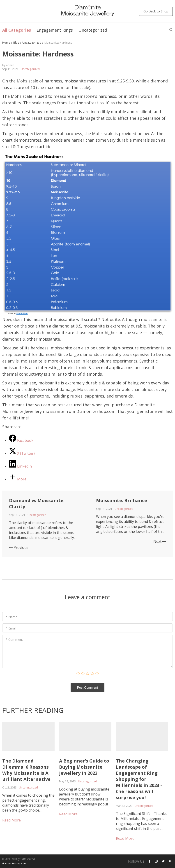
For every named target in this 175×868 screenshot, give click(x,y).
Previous (19, 547)
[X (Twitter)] (22, 453)
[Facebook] (21, 440)
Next (160, 541)
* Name (12, 617)
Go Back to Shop (156, 11)
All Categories (17, 30)
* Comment (14, 640)
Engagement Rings (55, 30)
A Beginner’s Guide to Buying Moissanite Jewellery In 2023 (84, 767)
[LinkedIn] (20, 466)
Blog (16, 43)
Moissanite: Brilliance (122, 500)
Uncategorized (93, 30)
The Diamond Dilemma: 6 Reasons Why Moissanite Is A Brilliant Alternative (26, 770)
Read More (12, 820)
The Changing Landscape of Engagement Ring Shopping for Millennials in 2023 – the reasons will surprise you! (139, 779)
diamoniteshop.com (14, 863)
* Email (11, 628)
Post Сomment (88, 688)
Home (6, 43)
